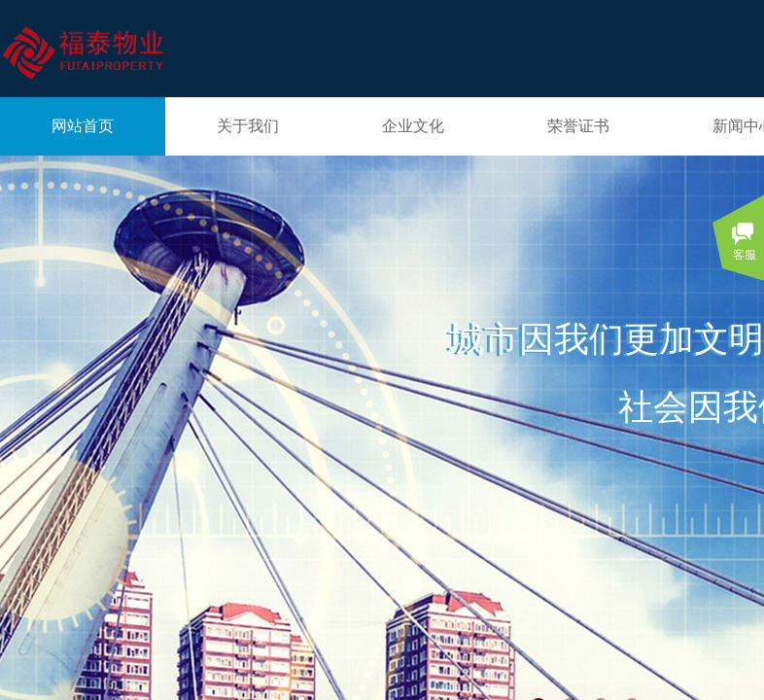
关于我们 (248, 126)
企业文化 (413, 126)
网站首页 (83, 126)
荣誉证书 (578, 126)
